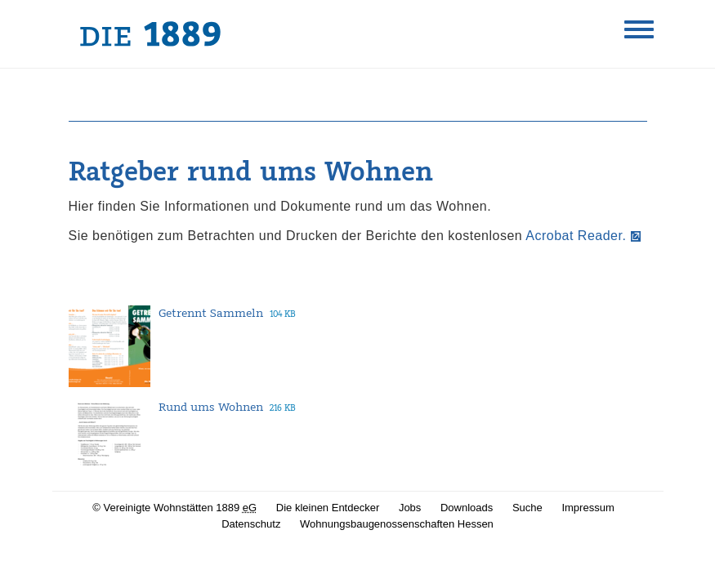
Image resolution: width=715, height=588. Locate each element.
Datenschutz (251, 524)
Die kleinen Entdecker (328, 508)
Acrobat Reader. (576, 236)
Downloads (467, 508)
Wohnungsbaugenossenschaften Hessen (397, 524)
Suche (527, 508)
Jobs (410, 508)
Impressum (588, 508)
